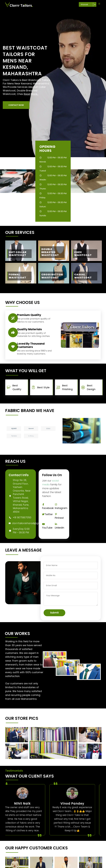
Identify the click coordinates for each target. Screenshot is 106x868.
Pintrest (59, 516)
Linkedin (59, 526)
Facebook (48, 507)
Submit (54, 613)
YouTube (47, 526)
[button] (16, 105)
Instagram (61, 507)
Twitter (47, 514)
